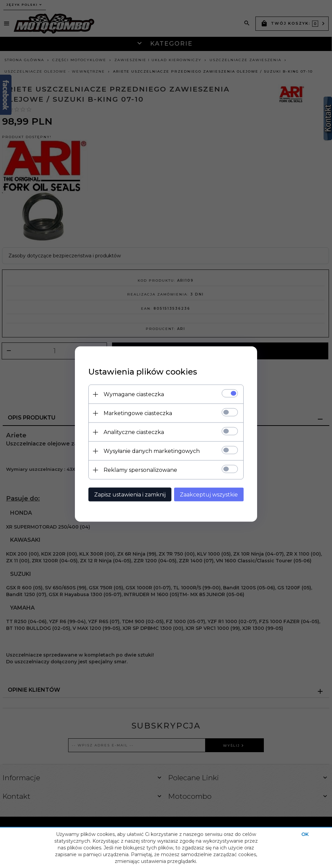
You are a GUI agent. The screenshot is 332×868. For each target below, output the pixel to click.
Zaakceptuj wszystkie (209, 495)
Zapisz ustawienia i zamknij (130, 495)
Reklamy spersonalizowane (140, 470)
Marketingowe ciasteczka (138, 413)
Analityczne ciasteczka (134, 432)
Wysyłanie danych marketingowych (152, 451)
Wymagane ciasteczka (134, 394)
